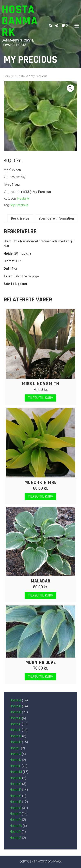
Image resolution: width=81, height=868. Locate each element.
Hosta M (22, 76)
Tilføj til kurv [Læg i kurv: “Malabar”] (40, 595)
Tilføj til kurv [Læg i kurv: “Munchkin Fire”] (40, 496)
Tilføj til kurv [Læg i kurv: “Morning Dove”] (40, 677)
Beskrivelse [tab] (20, 218)
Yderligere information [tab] (56, 218)
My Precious (19, 205)
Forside (9, 76)
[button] (57, 26)
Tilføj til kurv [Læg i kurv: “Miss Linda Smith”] (40, 398)
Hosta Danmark (20, 21)
